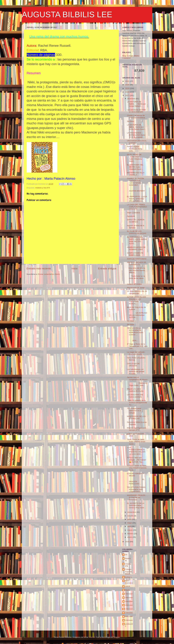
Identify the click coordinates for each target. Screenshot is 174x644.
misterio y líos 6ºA (43, 188)
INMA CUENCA (129, 582)
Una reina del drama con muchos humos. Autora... (136, 270)
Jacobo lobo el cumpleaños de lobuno (137, 378)
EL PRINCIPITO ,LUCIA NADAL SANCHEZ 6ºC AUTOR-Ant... (137, 199)
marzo (130, 530)
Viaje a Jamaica (133, 213)
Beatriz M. (128, 560)
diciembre (132, 99)
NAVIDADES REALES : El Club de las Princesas (137, 497)
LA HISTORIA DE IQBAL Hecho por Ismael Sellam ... (136, 104)
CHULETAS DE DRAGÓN (133, 365)
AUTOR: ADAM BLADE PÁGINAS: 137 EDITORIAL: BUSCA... (137, 300)
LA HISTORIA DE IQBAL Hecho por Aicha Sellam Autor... (136, 127)
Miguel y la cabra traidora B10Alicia (135, 390)
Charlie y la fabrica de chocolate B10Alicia (136, 117)
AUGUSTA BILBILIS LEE (67, 14)
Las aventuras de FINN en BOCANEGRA (136, 111)
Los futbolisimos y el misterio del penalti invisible (136, 371)
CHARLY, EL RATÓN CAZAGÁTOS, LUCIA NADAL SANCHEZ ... (136, 182)
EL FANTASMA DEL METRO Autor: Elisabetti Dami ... (135, 167)
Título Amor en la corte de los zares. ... (136, 278)
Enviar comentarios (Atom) (49, 274)
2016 (128, 542)
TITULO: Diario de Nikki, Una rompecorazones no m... (137, 468)
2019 (128, 88)
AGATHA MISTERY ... (137, 191)
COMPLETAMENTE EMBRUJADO (135, 254)
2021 (128, 81)
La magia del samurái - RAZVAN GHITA (136, 353)
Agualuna (131, 216)
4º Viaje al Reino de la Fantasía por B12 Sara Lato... (137, 346)
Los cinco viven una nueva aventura (135, 396)
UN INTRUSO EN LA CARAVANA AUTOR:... (137, 315)
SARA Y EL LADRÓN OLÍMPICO (136, 221)
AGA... (137, 339)
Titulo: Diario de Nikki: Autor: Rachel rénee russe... (136, 442)
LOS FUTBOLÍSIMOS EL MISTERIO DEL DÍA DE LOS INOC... (136, 451)
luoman (92, 637)
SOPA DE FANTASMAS (137, 259)
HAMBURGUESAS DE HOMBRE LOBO (136, 248)
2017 (128, 95)
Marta (127, 590)
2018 (128, 92)
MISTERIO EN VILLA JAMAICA (136, 174)
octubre (131, 516)
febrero (131, 534)
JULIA (128, 586)
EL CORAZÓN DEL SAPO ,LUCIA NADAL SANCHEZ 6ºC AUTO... (137, 240)
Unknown (129, 594)
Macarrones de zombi (136, 288)
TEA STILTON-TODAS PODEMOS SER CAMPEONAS (136, 489)
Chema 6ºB (128, 565)
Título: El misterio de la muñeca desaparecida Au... (137, 403)
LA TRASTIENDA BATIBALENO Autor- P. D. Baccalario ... (136, 135)
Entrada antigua (107, 268)
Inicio (74, 268)
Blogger (117, 637)
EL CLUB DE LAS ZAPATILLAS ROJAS (137, 232)
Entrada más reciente (39, 268)
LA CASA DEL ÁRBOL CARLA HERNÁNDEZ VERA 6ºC (137, 207)
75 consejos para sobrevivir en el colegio (134, 411)
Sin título (131, 121)
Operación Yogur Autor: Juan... (137, 384)
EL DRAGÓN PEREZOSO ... (136, 482)
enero (130, 537)
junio (130, 519)
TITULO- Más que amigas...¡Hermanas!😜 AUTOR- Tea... (136, 460)
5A (126, 555)
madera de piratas (134, 284)
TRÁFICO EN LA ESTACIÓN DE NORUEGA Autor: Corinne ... (135, 331)
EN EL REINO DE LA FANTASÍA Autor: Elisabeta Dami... (134, 158)
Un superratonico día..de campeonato (137, 292)
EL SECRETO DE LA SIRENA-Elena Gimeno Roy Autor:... (136, 505)
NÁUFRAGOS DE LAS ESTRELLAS (136, 417)
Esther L (128, 577)
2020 (128, 85)
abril (129, 526)
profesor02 (129, 625)
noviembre (132, 512)
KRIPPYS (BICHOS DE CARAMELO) (137, 263)
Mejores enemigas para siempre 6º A (137, 429)
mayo (130, 523)
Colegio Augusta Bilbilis (128, 572)
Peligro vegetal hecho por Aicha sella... (136, 149)
